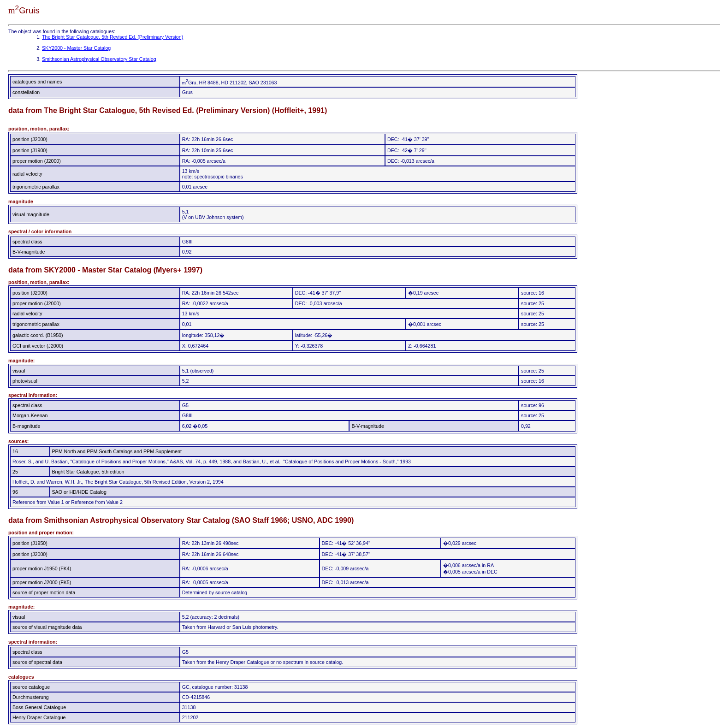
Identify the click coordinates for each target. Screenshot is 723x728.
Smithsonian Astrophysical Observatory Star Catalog (99, 59)
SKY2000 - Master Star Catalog (76, 48)
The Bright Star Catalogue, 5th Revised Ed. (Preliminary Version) (113, 37)
